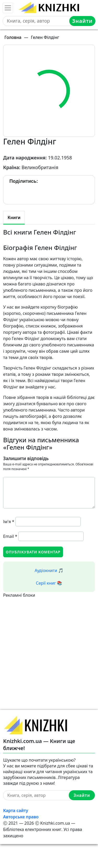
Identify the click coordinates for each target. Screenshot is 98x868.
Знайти (82, 21)
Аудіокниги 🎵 (49, 570)
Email (10, 536)
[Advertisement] (49, 648)
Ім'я (9, 522)
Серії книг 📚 (49, 583)
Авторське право (21, 817)
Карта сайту (16, 810)
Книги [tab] (14, 217)
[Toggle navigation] (8, 8)
